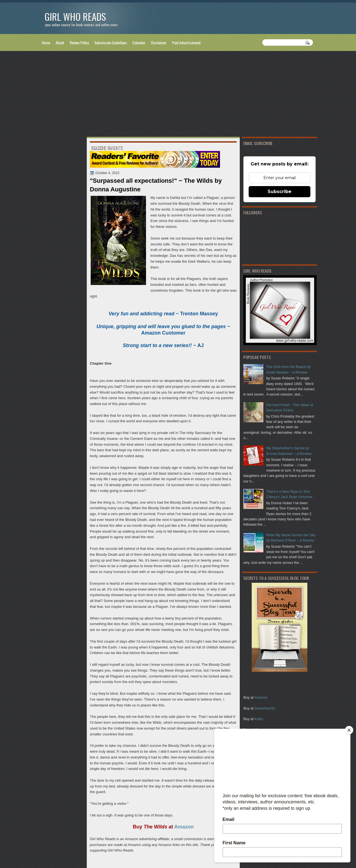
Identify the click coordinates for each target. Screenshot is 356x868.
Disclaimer (159, 42)
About (60, 42)
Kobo (259, 719)
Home (46, 42)
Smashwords (265, 708)
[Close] (349, 730)
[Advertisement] (178, 95)
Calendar (139, 42)
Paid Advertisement (186, 42)
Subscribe (280, 192)
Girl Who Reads (75, 17)
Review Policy (79, 42)
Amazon (261, 697)
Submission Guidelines (111, 42)
